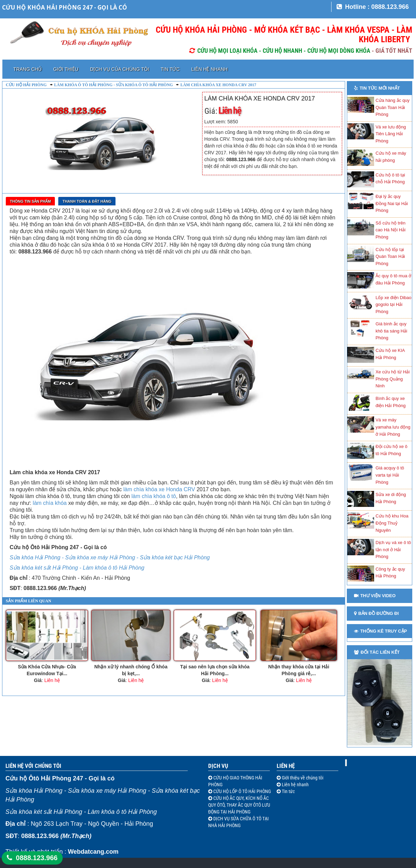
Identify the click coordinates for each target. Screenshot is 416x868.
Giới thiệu (66, 69)
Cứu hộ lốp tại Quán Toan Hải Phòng (390, 257)
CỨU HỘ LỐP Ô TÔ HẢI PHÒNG (242, 791)
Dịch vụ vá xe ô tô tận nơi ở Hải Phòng (393, 549)
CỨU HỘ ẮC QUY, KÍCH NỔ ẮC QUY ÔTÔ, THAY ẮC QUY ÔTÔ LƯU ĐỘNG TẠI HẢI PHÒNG (239, 805)
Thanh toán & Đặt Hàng (87, 201)
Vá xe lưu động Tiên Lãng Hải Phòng (391, 134)
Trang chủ (27, 69)
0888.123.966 (37, 858)
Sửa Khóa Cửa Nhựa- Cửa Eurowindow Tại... (47, 670)
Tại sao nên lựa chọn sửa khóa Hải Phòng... (215, 670)
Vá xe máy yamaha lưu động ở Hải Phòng (393, 427)
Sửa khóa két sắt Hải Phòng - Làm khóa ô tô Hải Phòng (77, 568)
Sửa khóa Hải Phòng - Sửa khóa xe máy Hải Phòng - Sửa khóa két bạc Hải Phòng (110, 557)
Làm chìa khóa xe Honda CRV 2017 (218, 85)
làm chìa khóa (50, 503)
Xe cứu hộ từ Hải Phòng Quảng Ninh (392, 379)
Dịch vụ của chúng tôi (119, 69)
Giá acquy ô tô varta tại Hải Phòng (390, 475)
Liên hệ (286, 766)
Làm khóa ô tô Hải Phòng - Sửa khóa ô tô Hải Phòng (114, 85)
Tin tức (170, 69)
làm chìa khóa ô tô (154, 496)
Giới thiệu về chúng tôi (302, 778)
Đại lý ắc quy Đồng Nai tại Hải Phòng (392, 203)
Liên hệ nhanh (209, 69)
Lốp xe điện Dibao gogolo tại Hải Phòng (393, 305)
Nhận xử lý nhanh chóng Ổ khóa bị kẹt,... (131, 670)
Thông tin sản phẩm (30, 201)
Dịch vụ (218, 766)
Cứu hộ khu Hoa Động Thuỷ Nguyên (392, 523)
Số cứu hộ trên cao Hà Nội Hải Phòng (390, 230)
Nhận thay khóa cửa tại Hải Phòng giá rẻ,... (299, 670)
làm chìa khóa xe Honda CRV (159, 489)
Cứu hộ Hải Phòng (26, 85)
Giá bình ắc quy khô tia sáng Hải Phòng (391, 331)
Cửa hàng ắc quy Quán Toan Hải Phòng (392, 107)
